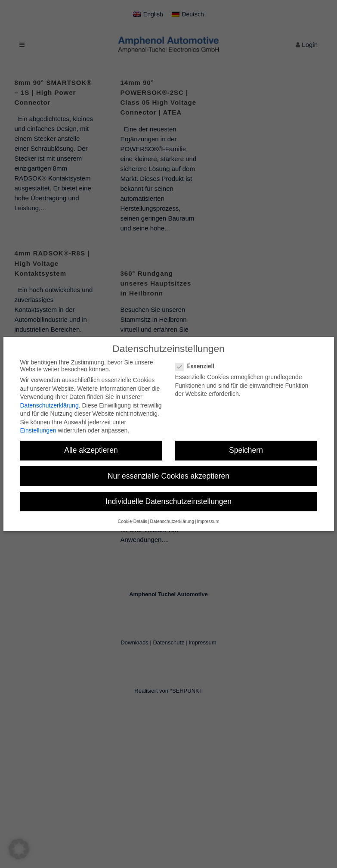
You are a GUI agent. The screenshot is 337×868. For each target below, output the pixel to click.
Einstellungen (38, 430)
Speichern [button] (246, 450)
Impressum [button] (208, 521)
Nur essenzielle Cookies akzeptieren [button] (168, 476)
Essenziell (198, 366)
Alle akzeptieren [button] (91, 450)
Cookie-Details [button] (133, 521)
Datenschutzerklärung (49, 405)
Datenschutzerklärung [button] (172, 521)
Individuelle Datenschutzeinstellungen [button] (168, 501)
